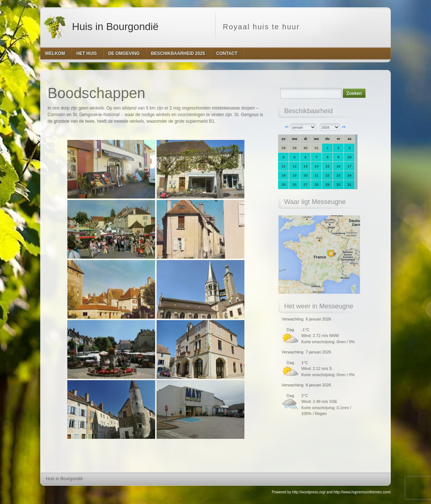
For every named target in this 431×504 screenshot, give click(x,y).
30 (306, 148)
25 (284, 184)
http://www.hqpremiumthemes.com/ (362, 492)
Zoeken (354, 93)
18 (284, 175)
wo (316, 139)
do (327, 139)
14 (317, 166)
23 (339, 175)
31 (317, 148)
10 (350, 157)
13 (306, 166)
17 (350, 166)
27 (306, 184)
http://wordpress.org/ (309, 492)
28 (284, 148)
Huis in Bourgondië (100, 26)
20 (306, 175)
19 (295, 175)
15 (328, 166)
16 (339, 166)
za (349, 139)
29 (295, 148)
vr (338, 139)
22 (328, 175)
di (306, 139)
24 (350, 175)
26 (295, 184)
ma (295, 139)
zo (284, 139)
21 (317, 175)
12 (295, 166)
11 (284, 166)
